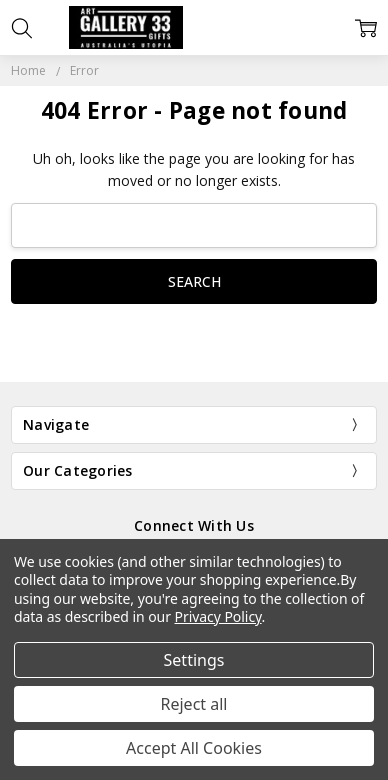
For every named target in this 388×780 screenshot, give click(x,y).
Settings (194, 660)
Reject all (194, 704)
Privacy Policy (218, 616)
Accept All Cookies (194, 748)
